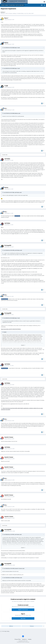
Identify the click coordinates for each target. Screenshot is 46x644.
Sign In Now (23, 618)
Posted (9, 20)
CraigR (6, 86)
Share (11, 626)
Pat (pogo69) (8, 245)
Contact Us (24, 639)
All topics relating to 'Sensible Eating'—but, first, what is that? (21, 13)
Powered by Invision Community (23, 642)
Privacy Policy (18, 639)
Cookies (30, 639)
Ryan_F (4, 12)
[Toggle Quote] (3, 48)
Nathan (6, 43)
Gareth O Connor (9, 437)
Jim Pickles (7, 159)
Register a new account (23, 610)
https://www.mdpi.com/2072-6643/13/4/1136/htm (11, 329)
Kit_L (6, 108)
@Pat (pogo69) (5, 299)
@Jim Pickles (17, 216)
